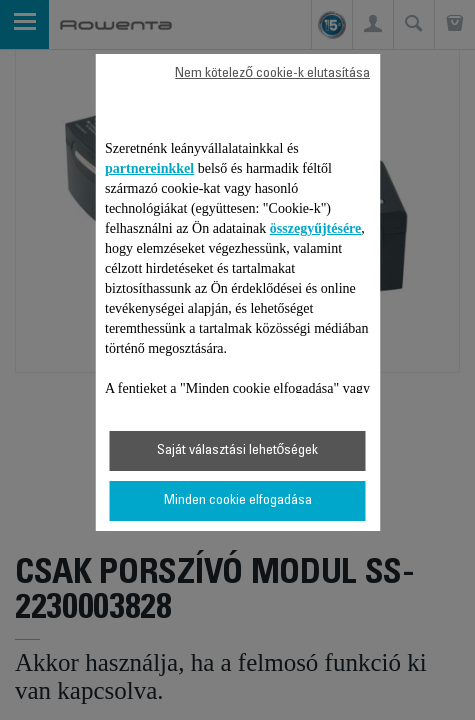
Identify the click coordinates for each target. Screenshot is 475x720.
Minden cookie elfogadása (238, 501)
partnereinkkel (149, 168)
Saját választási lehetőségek (238, 451)
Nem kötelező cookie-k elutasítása (272, 74)
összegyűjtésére (316, 228)
